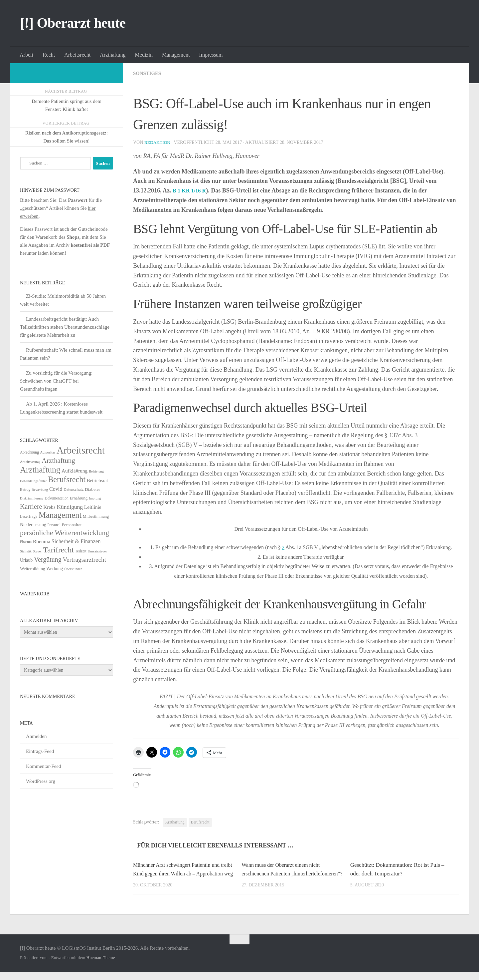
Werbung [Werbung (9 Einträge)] (55, 569)
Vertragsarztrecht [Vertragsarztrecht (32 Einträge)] (84, 560)
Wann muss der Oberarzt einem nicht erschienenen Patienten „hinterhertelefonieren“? (283, 873)
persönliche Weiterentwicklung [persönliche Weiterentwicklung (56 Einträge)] (65, 533)
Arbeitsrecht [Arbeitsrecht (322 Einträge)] (81, 450)
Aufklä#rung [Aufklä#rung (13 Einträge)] (75, 471)
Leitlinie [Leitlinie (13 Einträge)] (93, 507)
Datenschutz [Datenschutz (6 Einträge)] (74, 490)
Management (176, 55)
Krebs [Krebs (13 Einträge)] (49, 507)
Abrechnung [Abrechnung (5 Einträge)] (29, 452)
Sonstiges (148, 73)
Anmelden (36, 736)
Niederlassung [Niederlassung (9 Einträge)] (33, 525)
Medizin (144, 55)
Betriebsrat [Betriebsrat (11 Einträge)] (97, 481)
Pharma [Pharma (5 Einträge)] (26, 542)
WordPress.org (41, 781)
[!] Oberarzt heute (73, 23)
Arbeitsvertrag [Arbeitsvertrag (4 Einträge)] (30, 462)
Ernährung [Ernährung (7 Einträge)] (79, 498)
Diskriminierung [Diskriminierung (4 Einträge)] (32, 498)
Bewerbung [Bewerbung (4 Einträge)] (40, 490)
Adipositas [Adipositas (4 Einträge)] (48, 452)
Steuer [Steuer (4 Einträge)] (37, 551)
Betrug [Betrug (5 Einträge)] (25, 490)
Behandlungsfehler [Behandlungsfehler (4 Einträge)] (33, 481)
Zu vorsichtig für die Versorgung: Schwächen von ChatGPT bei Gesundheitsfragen (56, 381)
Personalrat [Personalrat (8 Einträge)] (72, 525)
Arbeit (26, 55)
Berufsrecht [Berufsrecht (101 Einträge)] (67, 479)
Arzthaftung (113, 55)
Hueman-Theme (101, 966)
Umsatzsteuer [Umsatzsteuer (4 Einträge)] (97, 551)
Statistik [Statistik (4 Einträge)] (26, 551)
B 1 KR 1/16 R (191, 190)
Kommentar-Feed (44, 766)
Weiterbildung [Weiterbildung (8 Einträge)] (32, 569)
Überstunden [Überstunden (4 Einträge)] (73, 569)
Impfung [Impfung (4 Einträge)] (95, 498)
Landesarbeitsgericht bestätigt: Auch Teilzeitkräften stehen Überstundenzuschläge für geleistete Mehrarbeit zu (65, 327)
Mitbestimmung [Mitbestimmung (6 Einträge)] (96, 516)
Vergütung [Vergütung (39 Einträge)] (48, 559)
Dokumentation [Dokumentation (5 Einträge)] (56, 498)
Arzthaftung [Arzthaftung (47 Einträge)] (58, 460)
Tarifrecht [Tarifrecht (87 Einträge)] (59, 550)
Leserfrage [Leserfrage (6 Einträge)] (29, 516)
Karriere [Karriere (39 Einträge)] (31, 506)
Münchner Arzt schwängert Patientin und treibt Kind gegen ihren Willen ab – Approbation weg (180, 873)
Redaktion (158, 142)
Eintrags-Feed (40, 751)
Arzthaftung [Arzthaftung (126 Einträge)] (40, 470)
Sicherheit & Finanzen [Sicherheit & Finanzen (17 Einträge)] (76, 541)
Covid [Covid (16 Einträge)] (56, 489)
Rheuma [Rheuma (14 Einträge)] (42, 541)
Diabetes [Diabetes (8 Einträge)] (92, 489)
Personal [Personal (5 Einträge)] (54, 525)
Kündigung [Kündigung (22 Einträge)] (70, 507)
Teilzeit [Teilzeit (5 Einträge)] (80, 551)
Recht (49, 55)
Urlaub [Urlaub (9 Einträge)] (26, 560)
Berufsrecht (200, 822)
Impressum (211, 55)
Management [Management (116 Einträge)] (60, 515)
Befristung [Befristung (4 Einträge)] (96, 471)
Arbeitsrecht (77, 55)
